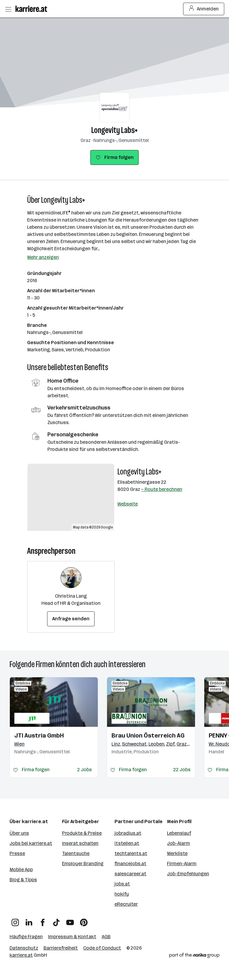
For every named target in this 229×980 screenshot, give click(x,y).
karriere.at (21, 955)
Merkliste (177, 853)
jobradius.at (128, 833)
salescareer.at (130, 874)
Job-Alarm (178, 843)
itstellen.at (127, 843)
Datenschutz (24, 948)
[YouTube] (70, 920)
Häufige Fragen (26, 937)
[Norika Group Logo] (194, 956)
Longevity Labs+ (114, 130)
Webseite (128, 504)
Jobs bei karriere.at (31, 843)
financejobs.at (130, 864)
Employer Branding (83, 864)
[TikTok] (56, 920)
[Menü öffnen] (8, 9)
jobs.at (122, 884)
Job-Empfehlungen (188, 874)
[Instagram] (15, 920)
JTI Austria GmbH (39, 735)
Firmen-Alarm (182, 864)
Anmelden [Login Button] (204, 9)
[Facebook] (43, 920)
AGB (106, 937)
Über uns (19, 833)
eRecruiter (126, 904)
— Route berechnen (162, 489)
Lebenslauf (179, 833)
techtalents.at (131, 853)
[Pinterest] (84, 920)
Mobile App (21, 870)
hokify (122, 894)
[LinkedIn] (29, 920)
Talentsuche (76, 853)
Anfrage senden (71, 619)
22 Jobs (182, 770)
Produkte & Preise (82, 833)
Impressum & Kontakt (72, 937)
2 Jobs (85, 770)
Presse (17, 853)
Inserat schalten (80, 843)
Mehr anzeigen (43, 257)
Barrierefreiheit (61, 948)
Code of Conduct (102, 948)
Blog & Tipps (23, 880)
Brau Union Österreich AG (148, 735)
